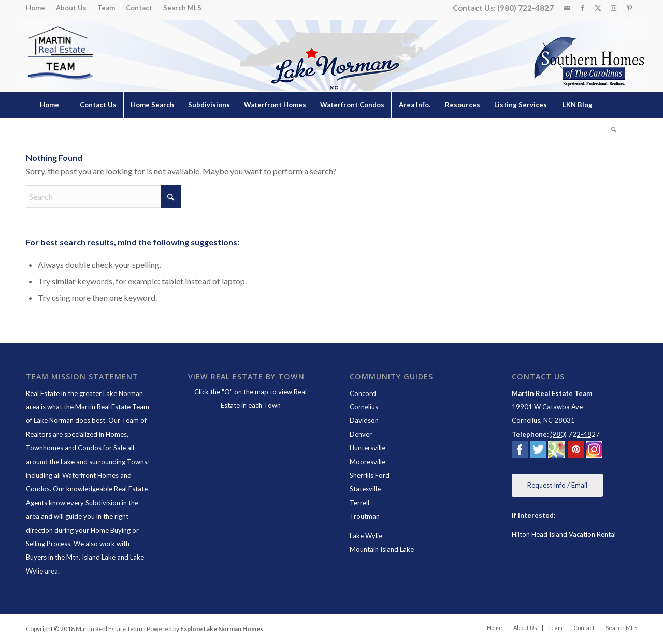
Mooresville (367, 462)
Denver (361, 434)
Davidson (364, 420)
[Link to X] (598, 8)
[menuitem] (38, 8)
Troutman (365, 516)
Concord (363, 393)
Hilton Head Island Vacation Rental (564, 534)
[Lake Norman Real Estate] (60, 54)
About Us (71, 8)
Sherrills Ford (370, 475)
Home (35, 8)
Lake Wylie (366, 536)
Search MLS (182, 8)
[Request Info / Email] (557, 485)
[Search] (614, 130)
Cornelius (364, 407)
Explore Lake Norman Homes (222, 629)
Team (106, 8)
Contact (139, 8)
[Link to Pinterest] (629, 8)
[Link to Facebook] (582, 8)
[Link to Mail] (567, 8)
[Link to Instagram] (614, 8)
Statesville (365, 489)
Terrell (359, 503)
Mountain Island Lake (382, 549)
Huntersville (367, 448)
